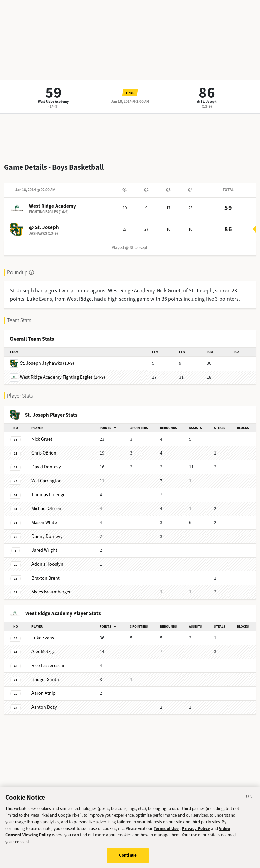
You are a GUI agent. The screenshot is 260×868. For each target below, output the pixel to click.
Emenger (49, 495)
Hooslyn (47, 564)
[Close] (249, 801)
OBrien (44, 453)
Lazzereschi (48, 665)
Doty (44, 707)
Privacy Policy (196, 832)
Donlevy (46, 467)
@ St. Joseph (207, 102)
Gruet (42, 439)
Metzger (44, 652)
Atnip (44, 693)
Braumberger (51, 592)
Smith (45, 679)
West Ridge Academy (53, 102)
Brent (46, 578)
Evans (43, 638)
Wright (44, 550)
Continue (128, 859)
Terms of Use (166, 832)
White (44, 522)
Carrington (47, 481)
